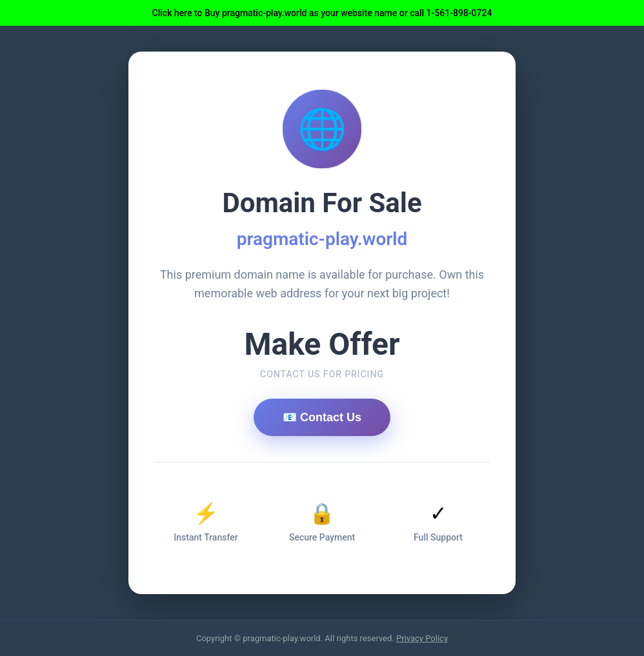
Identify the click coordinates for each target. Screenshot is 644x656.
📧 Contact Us (322, 417)
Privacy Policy (422, 638)
